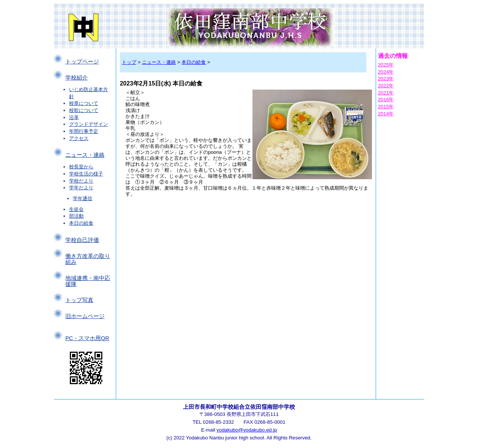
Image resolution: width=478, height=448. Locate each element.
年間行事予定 (84, 131)
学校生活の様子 (86, 174)
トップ (129, 62)
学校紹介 (77, 78)
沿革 (74, 117)
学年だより (81, 188)
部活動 (76, 216)
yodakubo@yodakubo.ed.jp (247, 430)
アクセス (79, 138)
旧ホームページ (85, 316)
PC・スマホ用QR (87, 338)
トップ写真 (79, 300)
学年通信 (83, 198)
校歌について (84, 110)
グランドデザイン (89, 124)
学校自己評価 (82, 240)
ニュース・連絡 (85, 155)
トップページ (82, 62)
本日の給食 (81, 223)
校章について (84, 103)
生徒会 (76, 209)
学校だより (81, 181)
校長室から (81, 167)
